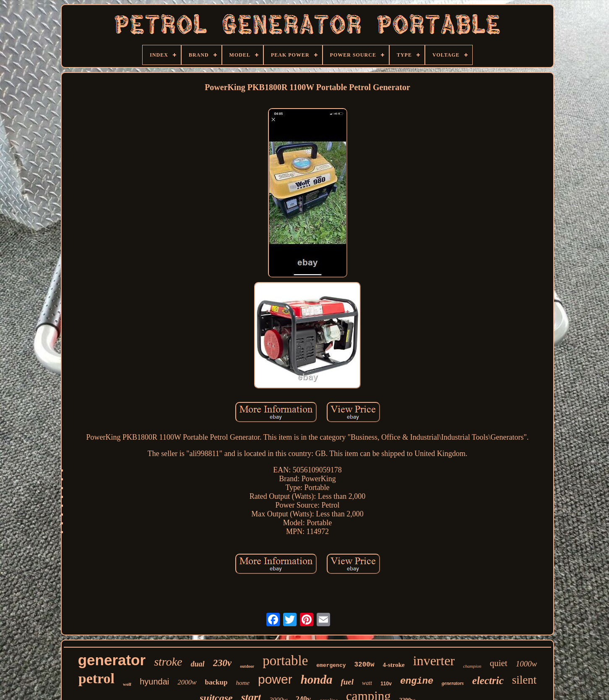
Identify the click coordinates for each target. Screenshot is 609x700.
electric (488, 681)
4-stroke (394, 665)
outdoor (247, 666)
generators (453, 683)
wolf (127, 684)
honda (317, 679)
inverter (434, 661)
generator (112, 660)
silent (524, 680)
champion (472, 666)
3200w (364, 665)
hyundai (154, 682)
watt (367, 683)
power (275, 679)
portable (285, 661)
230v (223, 663)
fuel (347, 682)
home (243, 683)
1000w (527, 664)
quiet (499, 663)
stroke (168, 662)
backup (216, 682)
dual (198, 664)
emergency (331, 665)
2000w (187, 682)
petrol (96, 678)
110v (386, 684)
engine (417, 681)
